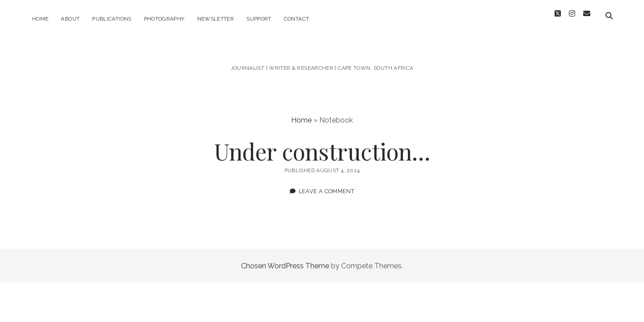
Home (40, 19)
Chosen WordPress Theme (285, 261)
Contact (297, 19)
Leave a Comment (327, 186)
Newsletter (216, 19)
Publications (112, 19)
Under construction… (322, 146)
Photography (164, 19)
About (70, 19)
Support (259, 19)
